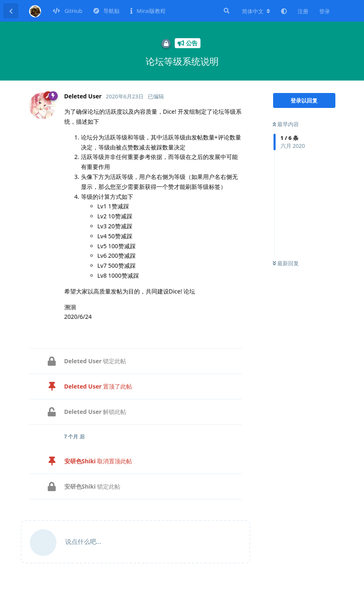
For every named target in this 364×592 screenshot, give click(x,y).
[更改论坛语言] (256, 11)
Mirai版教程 (148, 11)
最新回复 (286, 263)
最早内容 (286, 124)
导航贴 (106, 11)
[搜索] (226, 11)
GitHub (68, 11)
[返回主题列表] (11, 11)
